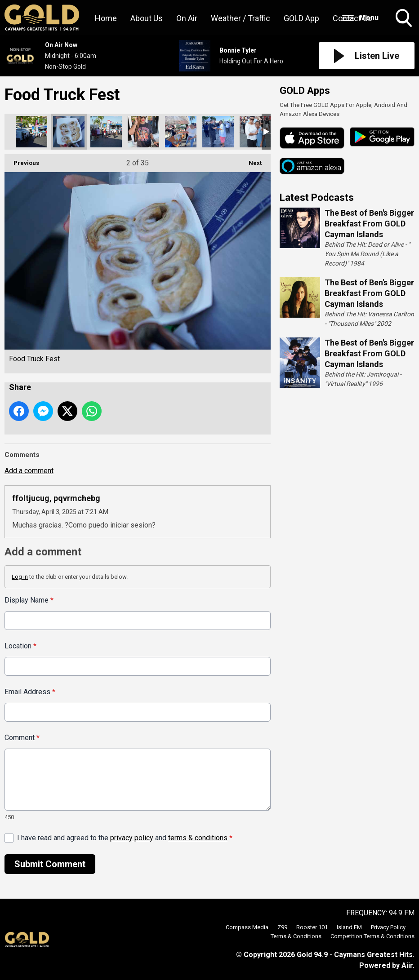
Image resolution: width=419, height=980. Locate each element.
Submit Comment (50, 864)
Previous (22, 160)
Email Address (30, 692)
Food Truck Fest (31, 132)
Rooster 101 (312, 927)
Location (20, 646)
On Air (187, 18)
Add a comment (29, 471)
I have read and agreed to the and (125, 838)
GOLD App (301, 18)
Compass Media (247, 927)
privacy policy (132, 838)
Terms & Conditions (296, 936)
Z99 (282, 927)
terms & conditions (198, 838)
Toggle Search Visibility (405, 19)
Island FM (349, 927)
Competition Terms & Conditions (372, 936)
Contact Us (352, 18)
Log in (20, 577)
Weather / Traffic (241, 18)
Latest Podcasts (317, 197)
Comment (22, 738)
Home (106, 18)
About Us (147, 18)
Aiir (407, 965)
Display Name (29, 600)
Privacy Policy (388, 927)
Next (251, 160)
